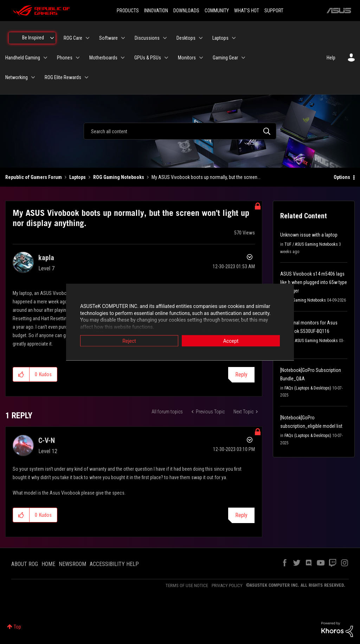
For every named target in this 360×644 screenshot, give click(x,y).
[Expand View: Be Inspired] (52, 38)
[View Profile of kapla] (46, 258)
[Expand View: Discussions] (165, 38)
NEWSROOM (72, 564)
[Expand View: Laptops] (234, 38)
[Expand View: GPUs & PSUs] (166, 58)
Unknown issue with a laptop (309, 235)
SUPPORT (274, 11)
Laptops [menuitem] (220, 38)
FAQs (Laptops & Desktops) (308, 388)
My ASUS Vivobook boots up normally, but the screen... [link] (206, 177)
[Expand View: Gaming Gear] (243, 58)
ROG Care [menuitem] (73, 38)
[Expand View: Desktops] (201, 38)
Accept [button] (231, 341)
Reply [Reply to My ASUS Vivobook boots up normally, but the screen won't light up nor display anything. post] (241, 375)
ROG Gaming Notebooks (119, 177)
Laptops (78, 177)
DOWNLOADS (186, 11)
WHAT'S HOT (247, 11)
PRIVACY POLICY (227, 585)
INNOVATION (156, 11)
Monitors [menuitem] (187, 58)
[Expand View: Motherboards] (123, 58)
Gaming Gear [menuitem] (225, 58)
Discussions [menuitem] (147, 38)
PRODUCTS (128, 11)
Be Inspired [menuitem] (33, 38)
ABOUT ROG (25, 564)
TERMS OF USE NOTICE (187, 585)
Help (331, 58)
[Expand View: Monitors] (201, 58)
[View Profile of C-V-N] (47, 440)
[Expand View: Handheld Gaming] (45, 58)
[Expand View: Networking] (33, 77)
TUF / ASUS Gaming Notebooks (311, 244)
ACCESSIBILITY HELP (114, 564)
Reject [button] (129, 341)
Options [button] (342, 177)
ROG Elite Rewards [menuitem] (63, 77)
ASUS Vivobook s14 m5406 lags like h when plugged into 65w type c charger (314, 282)
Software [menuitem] (108, 38)
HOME (48, 564)
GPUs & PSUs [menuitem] (148, 58)
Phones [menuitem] (65, 58)
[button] (21, 374)
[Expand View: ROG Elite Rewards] (86, 77)
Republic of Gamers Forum (34, 177)
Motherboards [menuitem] (103, 58)
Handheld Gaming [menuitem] (23, 58)
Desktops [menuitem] (186, 38)
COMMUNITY (217, 11)
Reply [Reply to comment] (241, 515)
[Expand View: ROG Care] (88, 38)
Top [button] (17, 627)
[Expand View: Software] (123, 38)
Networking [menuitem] (17, 77)
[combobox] (180, 131)
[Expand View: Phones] (78, 58)
